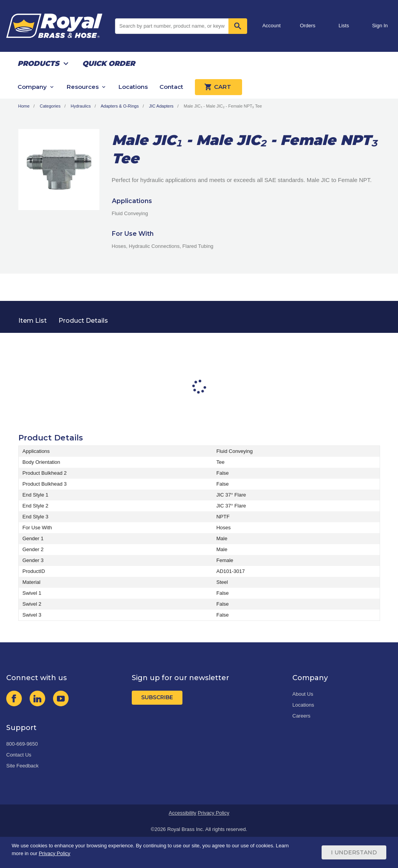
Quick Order (109, 64)
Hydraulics (80, 106)
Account (272, 26)
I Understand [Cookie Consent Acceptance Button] (354, 852)
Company (32, 87)
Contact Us (19, 755)
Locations (133, 87)
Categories (50, 106)
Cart (218, 87)
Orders (308, 26)
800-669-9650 (22, 744)
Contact (171, 87)
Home (24, 106)
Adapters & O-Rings (120, 106)
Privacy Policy (213, 813)
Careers (301, 716)
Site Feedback (22, 766)
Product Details (83, 321)
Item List (33, 321)
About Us (303, 694)
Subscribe (157, 697)
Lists (344, 26)
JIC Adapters (161, 106)
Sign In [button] (380, 26)
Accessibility (183, 813)
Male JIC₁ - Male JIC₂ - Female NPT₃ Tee (223, 106)
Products (38, 64)
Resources (83, 87)
